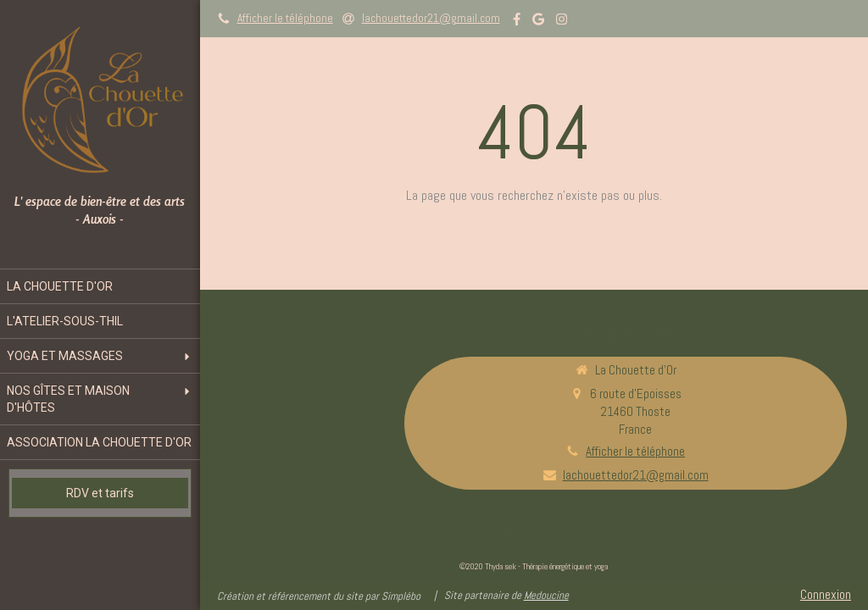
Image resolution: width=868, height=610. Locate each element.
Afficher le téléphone (285, 18)
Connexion (826, 594)
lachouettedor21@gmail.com (636, 475)
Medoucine (546, 595)
